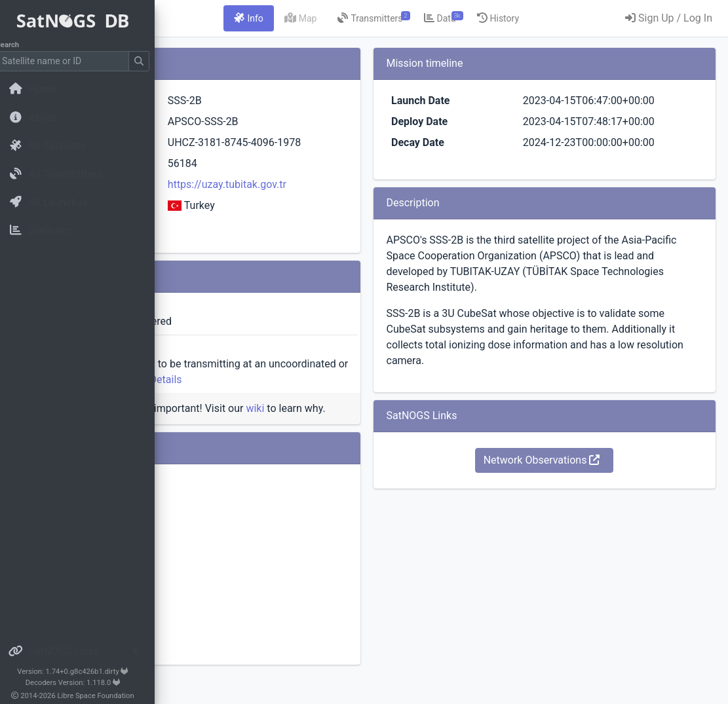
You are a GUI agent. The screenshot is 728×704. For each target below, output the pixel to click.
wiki (419, 424)
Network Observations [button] (583, 539)
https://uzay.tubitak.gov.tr (357, 200)
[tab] (330, 18)
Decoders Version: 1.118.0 (82, 683)
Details (412, 395)
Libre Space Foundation (105, 696)
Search (17, 45)
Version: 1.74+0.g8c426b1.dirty (82, 672)
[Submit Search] (148, 61)
